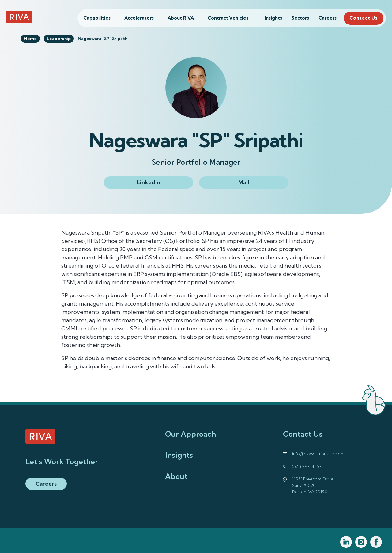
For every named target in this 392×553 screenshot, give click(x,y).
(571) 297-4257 (307, 466)
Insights (273, 18)
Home (30, 39)
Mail (244, 182)
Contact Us (364, 18)
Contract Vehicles (228, 18)
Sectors (300, 18)
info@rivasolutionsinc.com (318, 454)
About (176, 476)
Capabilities (97, 18)
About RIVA (181, 18)
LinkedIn (149, 182)
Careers (328, 18)
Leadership (59, 39)
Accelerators (139, 18)
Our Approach (190, 434)
